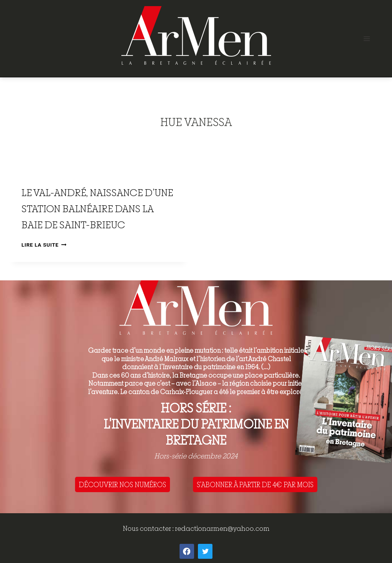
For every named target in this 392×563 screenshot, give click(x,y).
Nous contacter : (149, 528)
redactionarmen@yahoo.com (222, 528)
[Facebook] (187, 551)
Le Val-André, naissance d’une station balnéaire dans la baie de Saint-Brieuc (97, 209)
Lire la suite (44, 245)
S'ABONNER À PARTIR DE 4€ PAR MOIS (255, 484)
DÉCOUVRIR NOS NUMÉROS (122, 484)
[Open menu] (367, 38)
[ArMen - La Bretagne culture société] (196, 35)
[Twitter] (205, 551)
